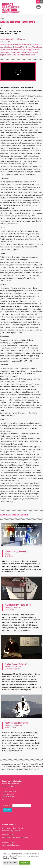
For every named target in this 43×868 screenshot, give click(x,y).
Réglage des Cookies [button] (10, 863)
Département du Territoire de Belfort (15, 837)
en (41, 2)
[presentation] (20, 817)
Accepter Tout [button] (25, 863)
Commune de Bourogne (11, 845)
